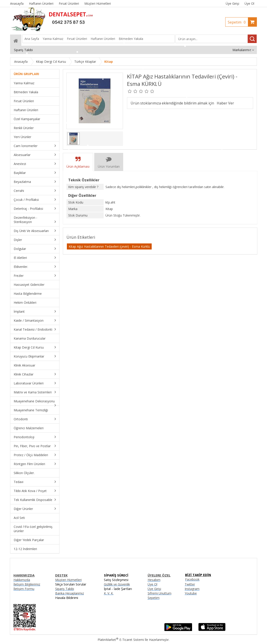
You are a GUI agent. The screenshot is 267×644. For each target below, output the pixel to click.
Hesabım (154, 580)
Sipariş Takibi (65, 589)
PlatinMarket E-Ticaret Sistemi (121, 640)
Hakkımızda (22, 580)
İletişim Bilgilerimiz (27, 584)
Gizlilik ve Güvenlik (117, 584)
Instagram (192, 589)
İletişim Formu (24, 589)
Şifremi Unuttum (160, 593)
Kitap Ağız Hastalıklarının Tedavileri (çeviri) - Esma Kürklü (109, 246)
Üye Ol (249, 3)
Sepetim (238, 22)
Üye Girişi (232, 3)
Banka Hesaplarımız (70, 593)
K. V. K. (109, 593)
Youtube (191, 593)
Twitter (190, 584)
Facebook (192, 579)
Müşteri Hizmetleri (68, 580)
